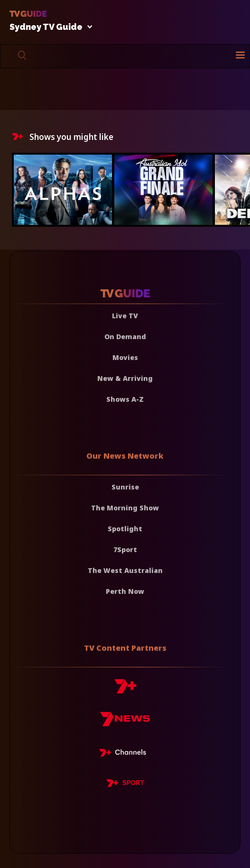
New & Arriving (125, 378)
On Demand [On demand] (125, 337)
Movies (125, 357)
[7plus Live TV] (125, 754)
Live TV (125, 316)
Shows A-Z (125, 399)
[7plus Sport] (125, 785)
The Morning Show (125, 508)
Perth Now (125, 591)
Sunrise (125, 487)
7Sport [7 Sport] (125, 549)
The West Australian (125, 570)
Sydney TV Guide (48, 27)
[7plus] (125, 690)
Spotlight (125, 529)
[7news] (125, 723)
